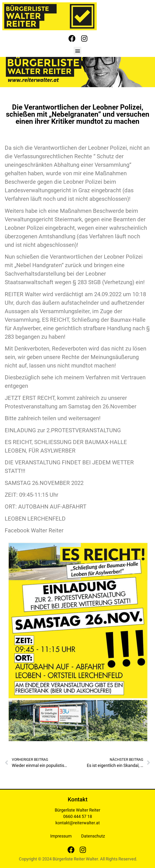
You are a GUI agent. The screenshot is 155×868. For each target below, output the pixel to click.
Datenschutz (93, 836)
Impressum (61, 836)
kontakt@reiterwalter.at (78, 823)
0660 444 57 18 (78, 816)
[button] (77, 51)
